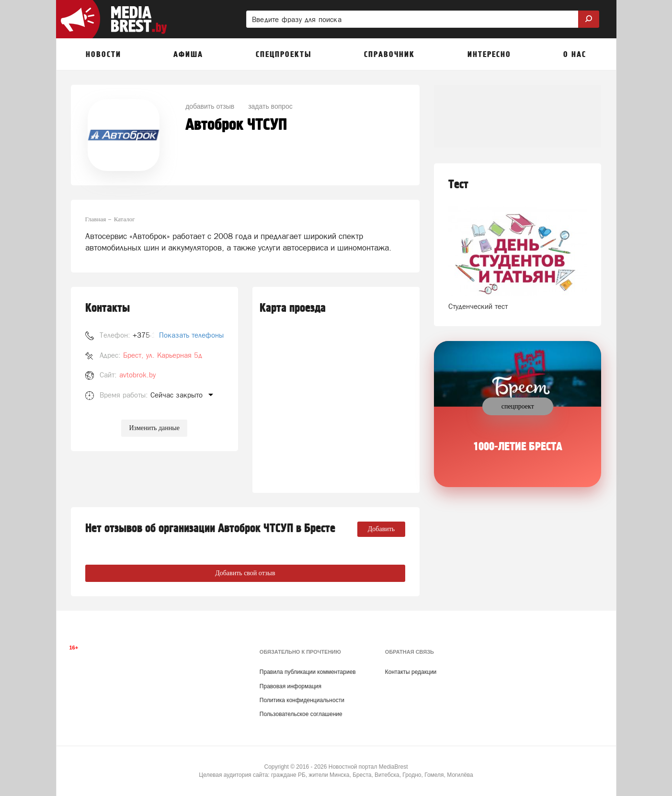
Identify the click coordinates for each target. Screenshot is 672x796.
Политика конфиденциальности (302, 700)
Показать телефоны (191, 335)
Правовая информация (290, 686)
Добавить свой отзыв (245, 573)
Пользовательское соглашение (301, 714)
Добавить (382, 529)
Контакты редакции (411, 672)
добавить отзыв (210, 106)
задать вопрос (270, 106)
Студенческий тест (478, 306)
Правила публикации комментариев (308, 672)
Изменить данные (154, 428)
